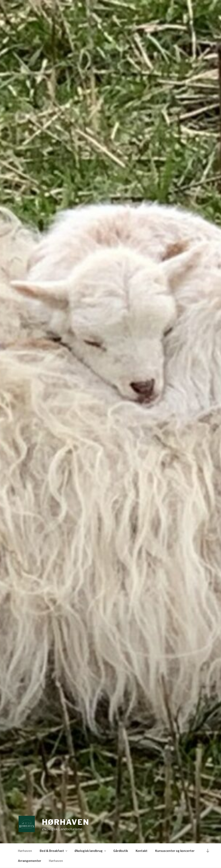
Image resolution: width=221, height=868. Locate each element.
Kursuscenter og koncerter (175, 851)
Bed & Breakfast (54, 851)
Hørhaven (66, 822)
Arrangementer (30, 861)
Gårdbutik (121, 851)
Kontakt (142, 851)
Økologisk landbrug (91, 851)
